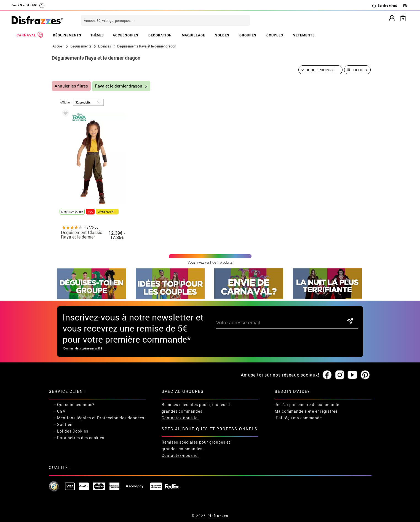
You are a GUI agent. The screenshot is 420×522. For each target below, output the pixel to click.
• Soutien (63, 424)
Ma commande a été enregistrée (306, 411)
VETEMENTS (304, 35)
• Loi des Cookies (71, 431)
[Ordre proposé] (320, 70)
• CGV (60, 411)
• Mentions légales (73, 418)
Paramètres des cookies (81, 438)
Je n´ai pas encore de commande (307, 405)
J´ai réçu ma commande (298, 418)
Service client (384, 6)
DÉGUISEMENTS (67, 35)
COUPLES (275, 35)
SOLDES (222, 35)
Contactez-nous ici (180, 418)
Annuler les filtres (71, 86)
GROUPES (248, 35)
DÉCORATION (160, 35)
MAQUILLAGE (193, 35)
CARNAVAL (30, 35)
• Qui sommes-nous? (74, 405)
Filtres (360, 70)
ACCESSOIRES (126, 35)
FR (405, 5)
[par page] (88, 102)
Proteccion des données (121, 418)
